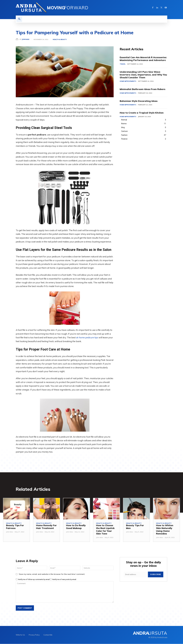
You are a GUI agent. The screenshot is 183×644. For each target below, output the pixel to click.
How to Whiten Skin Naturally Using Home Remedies (165, 530)
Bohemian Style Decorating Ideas (139, 101)
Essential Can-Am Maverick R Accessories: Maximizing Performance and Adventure (143, 59)
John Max (26, 39)
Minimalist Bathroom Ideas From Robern (143, 89)
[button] (19, 19)
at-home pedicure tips (87, 337)
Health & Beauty (60, 40)
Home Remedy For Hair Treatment (46, 527)
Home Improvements (128, 81)
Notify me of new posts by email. (64, 580)
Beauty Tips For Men (135, 527)
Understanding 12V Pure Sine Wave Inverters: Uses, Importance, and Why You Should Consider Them (143, 75)
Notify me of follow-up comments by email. (34, 580)
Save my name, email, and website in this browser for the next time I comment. (52, 574)
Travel (123, 64)
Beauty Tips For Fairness (15, 527)
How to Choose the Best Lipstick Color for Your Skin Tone (105, 530)
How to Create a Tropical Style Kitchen (142, 113)
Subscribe (156, 575)
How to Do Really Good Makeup (76, 527)
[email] (136, 575)
